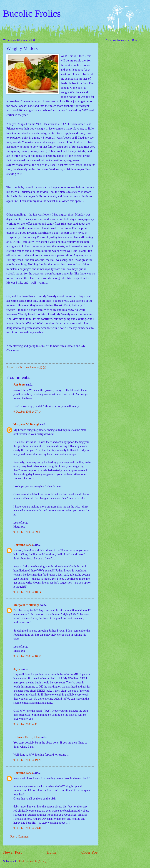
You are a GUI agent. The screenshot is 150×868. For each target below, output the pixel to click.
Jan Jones (19, 385)
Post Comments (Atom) (33, 861)
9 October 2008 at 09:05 (27, 532)
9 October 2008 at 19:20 (27, 760)
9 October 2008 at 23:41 (27, 828)
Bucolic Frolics (32, 13)
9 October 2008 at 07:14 (27, 412)
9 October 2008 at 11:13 (27, 724)
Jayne (17, 669)
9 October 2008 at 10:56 (27, 656)
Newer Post (12, 852)
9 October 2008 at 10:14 (27, 592)
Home (52, 852)
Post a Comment (20, 837)
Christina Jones (23, 545)
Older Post (90, 852)
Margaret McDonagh (26, 424)
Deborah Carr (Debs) (26, 737)
